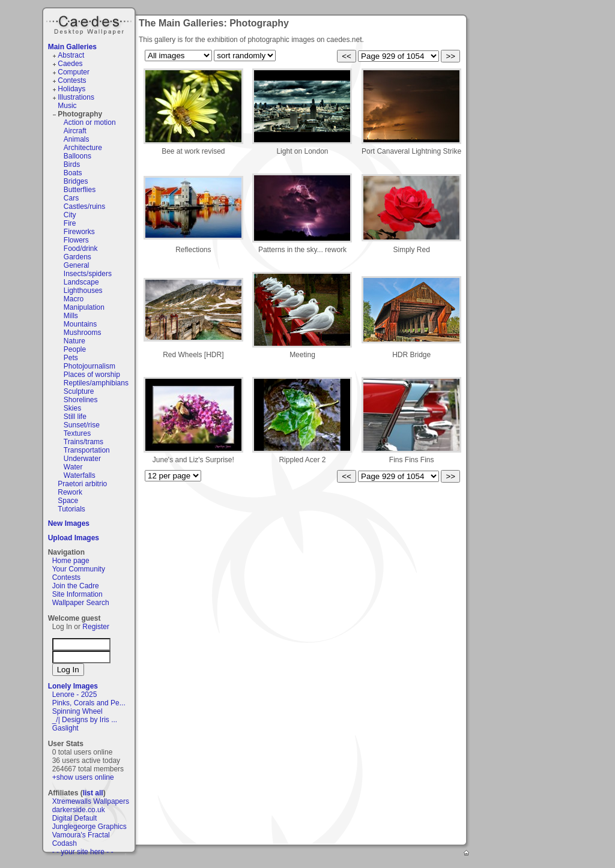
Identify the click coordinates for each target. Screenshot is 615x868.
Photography (80, 114)
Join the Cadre (76, 586)
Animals (77, 139)
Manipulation (84, 307)
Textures (77, 433)
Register (96, 627)
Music (67, 106)
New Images (69, 523)
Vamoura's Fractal (81, 835)
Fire (70, 223)
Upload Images (74, 538)
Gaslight (65, 728)
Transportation (87, 450)
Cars (71, 198)
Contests (72, 80)
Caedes (90, 23)
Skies (72, 408)
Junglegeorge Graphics (89, 827)
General (77, 265)
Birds (72, 164)
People (75, 349)
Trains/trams (83, 442)
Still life (75, 417)
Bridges (76, 181)
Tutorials (71, 509)
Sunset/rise (82, 425)
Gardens (77, 257)
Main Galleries (72, 47)
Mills (71, 316)
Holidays (71, 89)
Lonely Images (73, 686)
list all (93, 793)
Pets (71, 358)
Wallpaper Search (81, 603)
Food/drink (81, 249)
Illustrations (76, 97)
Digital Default (75, 818)
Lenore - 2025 (75, 695)
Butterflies (80, 190)
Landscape (81, 282)
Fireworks (79, 232)
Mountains (80, 324)
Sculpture (79, 391)
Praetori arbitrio (82, 484)
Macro (74, 299)
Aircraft (75, 131)
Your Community (79, 569)
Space (68, 501)
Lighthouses (83, 291)
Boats (73, 173)
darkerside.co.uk (79, 810)
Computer (74, 72)
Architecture (83, 148)
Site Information (77, 594)
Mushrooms (83, 333)
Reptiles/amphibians (96, 383)
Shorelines (81, 400)
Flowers (76, 240)
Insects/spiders (88, 274)
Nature (74, 341)
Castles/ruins (84, 206)
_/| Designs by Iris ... (85, 720)
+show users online (83, 777)
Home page (71, 561)
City (70, 215)
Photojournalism (89, 366)
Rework (70, 492)
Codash (65, 843)
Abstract (71, 55)
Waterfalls (80, 475)
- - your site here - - (83, 852)
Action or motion (90, 122)
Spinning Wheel (77, 711)
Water (73, 467)
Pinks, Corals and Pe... (89, 703)
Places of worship (92, 375)
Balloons (77, 156)
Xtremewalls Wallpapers (91, 801)
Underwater (82, 459)
